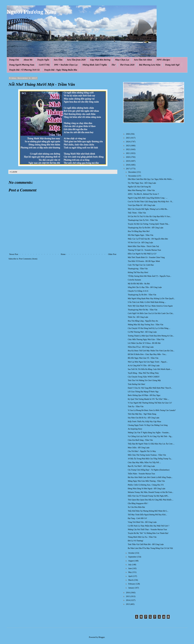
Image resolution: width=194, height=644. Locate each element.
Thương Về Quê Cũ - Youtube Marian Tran (144, 250)
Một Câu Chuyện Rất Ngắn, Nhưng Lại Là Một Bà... (148, 209)
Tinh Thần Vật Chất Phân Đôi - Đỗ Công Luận (146, 544)
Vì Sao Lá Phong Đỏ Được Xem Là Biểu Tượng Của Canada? (152, 410)
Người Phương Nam (32, 12)
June (130, 568)
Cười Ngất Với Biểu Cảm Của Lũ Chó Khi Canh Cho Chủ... (151, 313)
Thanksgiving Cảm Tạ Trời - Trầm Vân (143, 220)
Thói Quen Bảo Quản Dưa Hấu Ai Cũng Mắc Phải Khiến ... (151, 500)
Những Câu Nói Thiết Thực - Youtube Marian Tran (147, 530)
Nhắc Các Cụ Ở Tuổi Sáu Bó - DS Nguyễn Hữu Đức (148, 239)
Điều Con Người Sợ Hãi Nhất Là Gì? (142, 254)
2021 (128, 153)
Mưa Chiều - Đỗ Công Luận (139, 448)
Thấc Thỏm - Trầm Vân (137, 213)
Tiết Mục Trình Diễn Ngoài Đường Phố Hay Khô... (147, 515)
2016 (128, 593)
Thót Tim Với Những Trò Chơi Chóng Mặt (144, 380)
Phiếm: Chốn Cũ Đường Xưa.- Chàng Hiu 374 (146, 485)
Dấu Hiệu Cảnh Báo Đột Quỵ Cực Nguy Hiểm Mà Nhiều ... (151, 179)
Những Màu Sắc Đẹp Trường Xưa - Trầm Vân (145, 325)
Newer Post (14, 254)
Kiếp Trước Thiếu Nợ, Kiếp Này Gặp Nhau (144, 422)
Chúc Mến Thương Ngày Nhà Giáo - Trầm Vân (146, 339)
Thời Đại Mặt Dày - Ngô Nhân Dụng (142, 414)
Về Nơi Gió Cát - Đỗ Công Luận (140, 243)
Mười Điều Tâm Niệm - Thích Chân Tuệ (143, 246)
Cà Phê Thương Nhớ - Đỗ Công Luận (142, 332)
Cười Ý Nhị (44, 65)
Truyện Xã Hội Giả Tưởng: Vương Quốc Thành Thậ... (148, 224)
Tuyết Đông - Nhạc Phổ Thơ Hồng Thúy (143, 373)
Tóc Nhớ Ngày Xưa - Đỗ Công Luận (142, 183)
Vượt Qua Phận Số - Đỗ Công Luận (141, 205)
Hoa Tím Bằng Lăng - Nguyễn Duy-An (143, 321)
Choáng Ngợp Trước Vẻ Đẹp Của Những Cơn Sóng (148, 425)
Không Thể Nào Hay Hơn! (138, 272)
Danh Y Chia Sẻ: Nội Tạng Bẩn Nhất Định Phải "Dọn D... (150, 388)
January (132, 588)
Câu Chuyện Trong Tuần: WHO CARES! (144, 377)
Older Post (112, 254)
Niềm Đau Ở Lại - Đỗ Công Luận (141, 347)
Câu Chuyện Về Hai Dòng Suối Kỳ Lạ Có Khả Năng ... (149, 328)
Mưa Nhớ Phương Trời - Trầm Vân (141, 190)
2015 (128, 596)
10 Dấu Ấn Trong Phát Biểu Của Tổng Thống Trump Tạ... (150, 459)
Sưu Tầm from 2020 (76, 60)
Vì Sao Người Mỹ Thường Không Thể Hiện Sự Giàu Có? (150, 403)
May (130, 572)
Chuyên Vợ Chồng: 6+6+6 (138, 291)
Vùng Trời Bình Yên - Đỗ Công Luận (142, 522)
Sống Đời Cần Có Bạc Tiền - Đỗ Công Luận (145, 287)
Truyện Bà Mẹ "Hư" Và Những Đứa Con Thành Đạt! (148, 533)
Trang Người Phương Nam (22, 65)
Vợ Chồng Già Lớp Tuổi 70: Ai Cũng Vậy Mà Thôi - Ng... (150, 436)
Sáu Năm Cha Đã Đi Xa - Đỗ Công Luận (143, 418)
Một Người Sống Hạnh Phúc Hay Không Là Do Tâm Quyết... (151, 299)
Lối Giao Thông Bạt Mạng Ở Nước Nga (143, 392)
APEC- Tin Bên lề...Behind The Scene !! (143, 194)
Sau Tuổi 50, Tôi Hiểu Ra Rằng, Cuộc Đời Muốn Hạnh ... (150, 369)
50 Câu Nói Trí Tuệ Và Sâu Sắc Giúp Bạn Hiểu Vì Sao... (149, 216)
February (132, 584)
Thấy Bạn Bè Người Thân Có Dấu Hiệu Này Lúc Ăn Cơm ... (151, 444)
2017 (128, 169)
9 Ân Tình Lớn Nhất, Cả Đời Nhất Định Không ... (147, 302)
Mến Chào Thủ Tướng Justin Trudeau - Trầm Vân (147, 455)
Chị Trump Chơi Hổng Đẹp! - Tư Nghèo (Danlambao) (149, 470)
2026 (128, 134)
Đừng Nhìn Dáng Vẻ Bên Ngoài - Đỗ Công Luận (146, 489)
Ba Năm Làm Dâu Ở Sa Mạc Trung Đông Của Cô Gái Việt (150, 548)
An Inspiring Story (135, 429)
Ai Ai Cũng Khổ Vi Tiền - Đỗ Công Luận (144, 366)
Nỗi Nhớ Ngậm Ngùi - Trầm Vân (140, 235)
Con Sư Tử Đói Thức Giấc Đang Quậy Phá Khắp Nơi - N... (150, 202)
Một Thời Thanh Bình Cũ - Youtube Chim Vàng (146, 257)
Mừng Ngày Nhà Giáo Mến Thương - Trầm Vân (146, 481)
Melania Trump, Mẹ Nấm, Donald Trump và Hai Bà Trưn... (151, 492)
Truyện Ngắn (43, 60)
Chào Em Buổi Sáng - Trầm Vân (140, 440)
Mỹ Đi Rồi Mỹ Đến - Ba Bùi (139, 284)
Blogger (102, 637)
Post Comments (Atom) (28, 259)
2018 (128, 165)
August (131, 561)
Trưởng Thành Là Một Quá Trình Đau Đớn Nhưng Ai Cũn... (151, 336)
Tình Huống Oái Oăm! (136, 384)
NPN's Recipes (163, 60)
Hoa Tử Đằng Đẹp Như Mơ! (139, 231)
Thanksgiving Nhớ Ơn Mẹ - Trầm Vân (143, 310)
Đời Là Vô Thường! (135, 541)
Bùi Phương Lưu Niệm (150, 65)
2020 (128, 157)
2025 (128, 138)
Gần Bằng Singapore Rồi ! (138, 503)
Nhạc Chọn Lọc (122, 60)
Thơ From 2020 (127, 65)
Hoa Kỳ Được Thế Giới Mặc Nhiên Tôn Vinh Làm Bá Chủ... (151, 351)
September (133, 557)
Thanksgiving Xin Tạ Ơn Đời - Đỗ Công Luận (145, 228)
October (132, 553)
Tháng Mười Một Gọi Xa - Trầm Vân (142, 537)
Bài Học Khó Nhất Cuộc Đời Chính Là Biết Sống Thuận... (150, 477)
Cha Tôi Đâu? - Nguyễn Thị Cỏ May (142, 451)
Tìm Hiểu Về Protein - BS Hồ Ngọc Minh (144, 261)
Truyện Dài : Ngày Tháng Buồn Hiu (61, 70)
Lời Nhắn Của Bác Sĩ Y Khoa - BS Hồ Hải (144, 343)
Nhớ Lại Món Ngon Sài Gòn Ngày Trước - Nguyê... (148, 362)
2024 (128, 142)
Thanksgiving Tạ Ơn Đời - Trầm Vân (142, 295)
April (131, 576)
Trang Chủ (14, 60)
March (131, 580)
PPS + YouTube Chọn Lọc (66, 65)
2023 (128, 146)
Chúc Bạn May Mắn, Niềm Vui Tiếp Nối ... (144, 462)
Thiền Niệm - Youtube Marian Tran (141, 474)
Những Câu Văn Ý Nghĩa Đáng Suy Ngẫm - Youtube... (149, 433)
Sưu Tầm (58, 60)
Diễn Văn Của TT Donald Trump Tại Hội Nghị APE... (148, 496)
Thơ (113, 65)
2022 (128, 149)
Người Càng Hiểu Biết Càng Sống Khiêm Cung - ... (148, 198)
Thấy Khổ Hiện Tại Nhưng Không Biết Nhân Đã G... (148, 511)
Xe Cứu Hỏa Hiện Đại (136, 507)
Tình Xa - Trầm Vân (136, 407)
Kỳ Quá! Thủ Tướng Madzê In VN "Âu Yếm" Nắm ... (148, 399)
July (130, 565)
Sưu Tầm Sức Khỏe (143, 60)
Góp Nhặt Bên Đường (100, 60)
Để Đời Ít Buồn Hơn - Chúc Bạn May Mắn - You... (147, 354)
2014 (128, 600)
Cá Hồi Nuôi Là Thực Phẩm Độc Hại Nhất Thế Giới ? (148, 526)
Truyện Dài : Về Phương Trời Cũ (24, 70)
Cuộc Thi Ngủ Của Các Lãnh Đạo (141, 265)
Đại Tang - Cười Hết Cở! (137, 518)
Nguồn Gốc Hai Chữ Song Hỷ (139, 187)
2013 (128, 604)
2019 (128, 161)
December (132, 172)
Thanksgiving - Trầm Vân (138, 269)
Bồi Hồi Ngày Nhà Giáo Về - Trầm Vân (143, 358)
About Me (28, 60)
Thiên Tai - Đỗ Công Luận (138, 317)
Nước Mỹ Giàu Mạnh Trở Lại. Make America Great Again (150, 306)
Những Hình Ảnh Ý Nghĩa (95, 65)
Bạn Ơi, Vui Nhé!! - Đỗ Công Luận (141, 466)
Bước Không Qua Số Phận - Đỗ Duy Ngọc (144, 395)
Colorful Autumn (134, 280)
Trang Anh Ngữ (172, 65)
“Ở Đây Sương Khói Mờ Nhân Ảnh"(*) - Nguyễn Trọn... (150, 276)
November (133, 176)
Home (63, 254)
